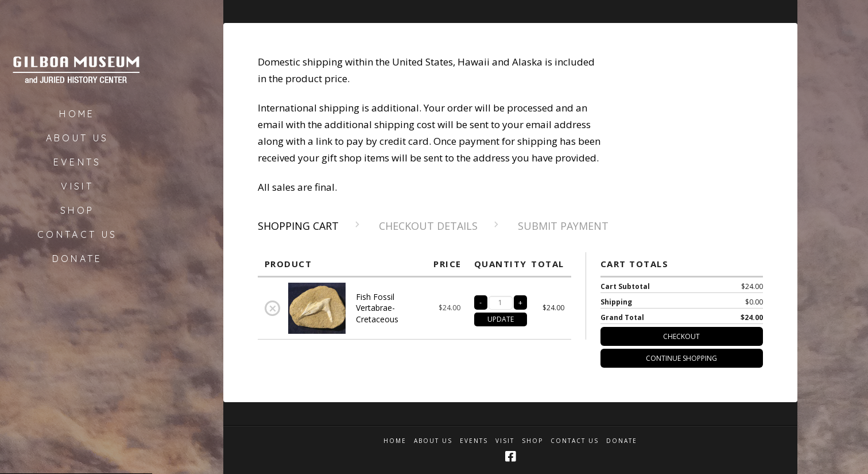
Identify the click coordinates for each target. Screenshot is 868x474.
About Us (433, 441)
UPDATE (501, 319)
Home (395, 441)
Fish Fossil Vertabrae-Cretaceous (377, 308)
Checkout (681, 336)
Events (474, 441)
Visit (505, 441)
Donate (622, 441)
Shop (532, 441)
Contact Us (575, 441)
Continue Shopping (681, 358)
